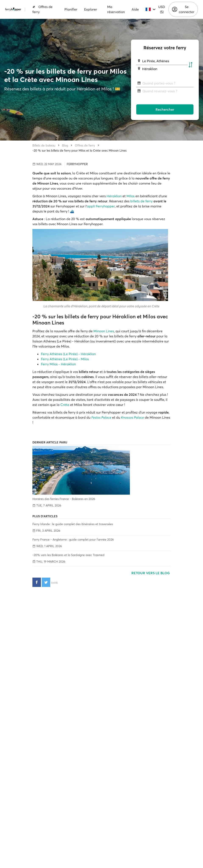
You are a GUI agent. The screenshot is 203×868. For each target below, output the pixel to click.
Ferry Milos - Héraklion (58, 364)
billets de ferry (141, 201)
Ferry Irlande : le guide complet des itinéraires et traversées (73, 524)
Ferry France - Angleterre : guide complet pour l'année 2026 (73, 540)
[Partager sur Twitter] (46, 582)
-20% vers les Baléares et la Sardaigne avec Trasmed (68, 555)
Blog (65, 145)
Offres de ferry (42, 9)
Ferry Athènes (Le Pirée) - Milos (65, 359)
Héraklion (114, 196)
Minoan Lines (104, 331)
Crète (65, 405)
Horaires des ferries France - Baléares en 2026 (64, 499)
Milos (131, 196)
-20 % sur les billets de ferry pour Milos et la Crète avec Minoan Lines (79, 150)
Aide (135, 9)
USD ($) (162, 9)
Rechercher (165, 109)
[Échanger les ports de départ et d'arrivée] (190, 65)
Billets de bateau (44, 145)
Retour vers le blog (151, 573)
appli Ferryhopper (101, 206)
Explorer (91, 9)
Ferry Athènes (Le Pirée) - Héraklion (68, 354)
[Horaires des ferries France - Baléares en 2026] (101, 470)
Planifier (71, 9)
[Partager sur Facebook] (37, 582)
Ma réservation (116, 9)
